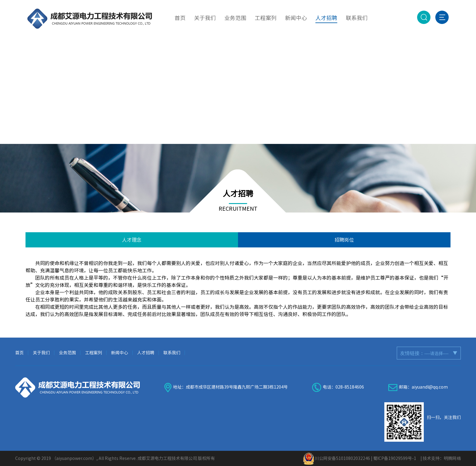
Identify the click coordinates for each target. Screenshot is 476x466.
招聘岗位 (344, 240)
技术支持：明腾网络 (442, 458)
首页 (19, 353)
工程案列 (93, 353)
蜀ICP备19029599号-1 (395, 458)
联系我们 (172, 353)
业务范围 (67, 353)
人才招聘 (146, 353)
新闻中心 (120, 353)
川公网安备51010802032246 (342, 458)
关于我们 (41, 353)
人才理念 (132, 240)
